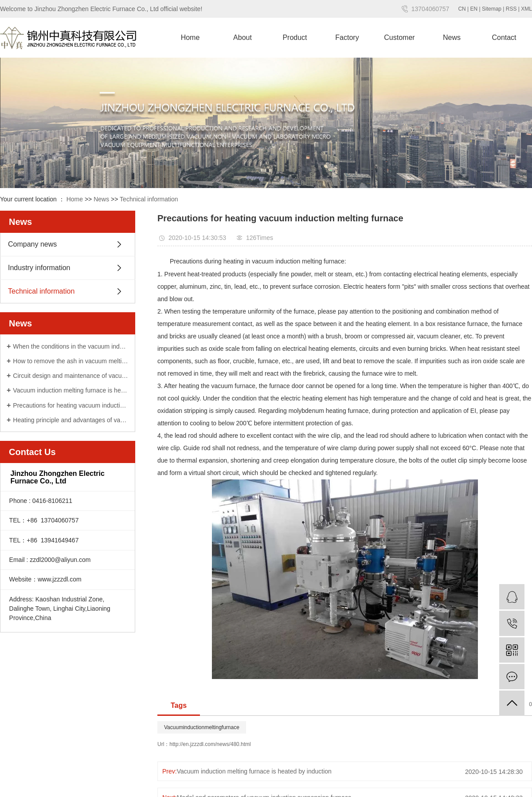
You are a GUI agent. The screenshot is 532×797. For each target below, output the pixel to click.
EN (474, 9)
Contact (504, 37)
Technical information (149, 199)
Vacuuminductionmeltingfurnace (202, 727)
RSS (511, 9)
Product (295, 37)
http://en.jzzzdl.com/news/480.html (210, 744)
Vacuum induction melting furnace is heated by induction (71, 390)
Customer (399, 37)
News (452, 37)
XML (526, 9)
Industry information (39, 268)
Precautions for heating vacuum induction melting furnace (71, 405)
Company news (32, 244)
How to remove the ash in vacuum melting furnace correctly (71, 361)
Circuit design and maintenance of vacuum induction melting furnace (71, 376)
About (243, 37)
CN (462, 9)
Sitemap (492, 9)
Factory (347, 37)
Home (190, 37)
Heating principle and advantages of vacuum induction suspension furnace (71, 420)
